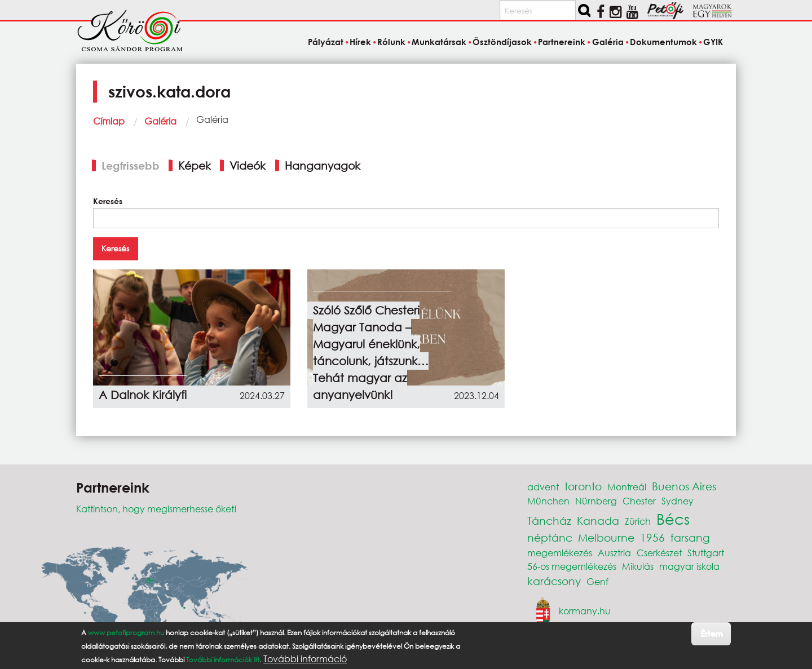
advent (543, 487)
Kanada (598, 520)
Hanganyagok (323, 165)
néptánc (550, 537)
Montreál (627, 487)
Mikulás (638, 566)
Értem (711, 633)
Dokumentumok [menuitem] (663, 42)
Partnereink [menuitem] (562, 42)
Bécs (673, 519)
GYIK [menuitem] (713, 42)
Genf (597, 581)
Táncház (549, 520)
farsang (690, 537)
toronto (583, 486)
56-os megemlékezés (572, 566)
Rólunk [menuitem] (391, 42)
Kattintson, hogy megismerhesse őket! (156, 509)
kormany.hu (585, 611)
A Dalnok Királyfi (143, 395)
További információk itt (223, 660)
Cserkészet (659, 553)
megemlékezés (560, 553)
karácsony (554, 581)
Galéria (160, 121)
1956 (652, 537)
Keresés (108, 201)
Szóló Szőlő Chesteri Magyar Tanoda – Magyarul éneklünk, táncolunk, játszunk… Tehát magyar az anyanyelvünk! (371, 353)
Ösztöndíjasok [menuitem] (502, 42)
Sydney (678, 501)
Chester (639, 501)
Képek (195, 165)
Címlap (109, 121)
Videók (248, 165)
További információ (305, 659)
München (548, 501)
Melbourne (606, 537)
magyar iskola (689, 566)
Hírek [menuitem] (360, 42)
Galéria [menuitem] (608, 42)
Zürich (638, 521)
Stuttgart (706, 553)
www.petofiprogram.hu (126, 633)
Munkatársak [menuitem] (439, 42)
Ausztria (614, 553)
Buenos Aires (684, 486)
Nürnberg (596, 501)
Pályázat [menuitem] (326, 42)
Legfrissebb (131, 165)
